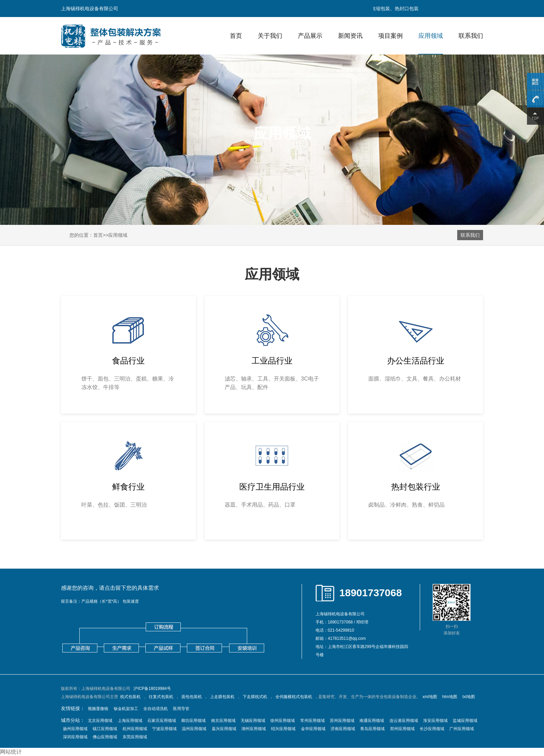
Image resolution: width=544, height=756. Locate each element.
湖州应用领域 (254, 729)
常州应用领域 (313, 721)
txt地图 (469, 697)
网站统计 (11, 752)
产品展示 (310, 36)
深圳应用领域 (75, 737)
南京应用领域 (223, 721)
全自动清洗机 (156, 709)
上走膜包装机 (222, 697)
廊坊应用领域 (193, 721)
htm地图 (450, 697)
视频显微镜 (98, 709)
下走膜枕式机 (255, 697)
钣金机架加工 (126, 709)
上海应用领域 (130, 721)
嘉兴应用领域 (224, 729)
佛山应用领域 (105, 737)
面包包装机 (192, 697)
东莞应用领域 (135, 737)
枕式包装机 (130, 697)
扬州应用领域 (75, 729)
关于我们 (270, 36)
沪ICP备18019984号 (152, 689)
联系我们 (471, 36)
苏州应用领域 (342, 721)
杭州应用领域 (135, 729)
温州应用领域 (194, 729)
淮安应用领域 (435, 721)
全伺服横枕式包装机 (294, 697)
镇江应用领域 (105, 729)
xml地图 (430, 697)
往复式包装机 (161, 697)
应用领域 (431, 36)
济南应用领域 (343, 729)
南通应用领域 (372, 721)
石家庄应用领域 (162, 721)
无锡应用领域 (253, 721)
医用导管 (181, 709)
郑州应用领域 (402, 729)
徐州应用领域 (283, 721)
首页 (236, 36)
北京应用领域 (100, 721)
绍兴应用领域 (283, 729)
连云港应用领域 (404, 721)
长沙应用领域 (432, 729)
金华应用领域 (313, 729)
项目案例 (390, 36)
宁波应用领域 (164, 729)
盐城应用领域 (465, 721)
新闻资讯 (350, 36)
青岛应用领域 (372, 729)
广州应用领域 (462, 729)
